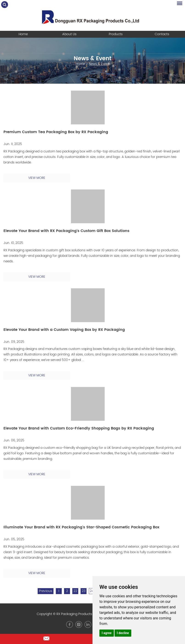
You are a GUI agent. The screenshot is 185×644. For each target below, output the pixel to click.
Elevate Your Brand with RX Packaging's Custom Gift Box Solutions (66, 231)
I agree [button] (107, 633)
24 (92, 591)
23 (84, 591)
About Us (69, 34)
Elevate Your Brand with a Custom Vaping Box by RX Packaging (64, 330)
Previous (46, 591)
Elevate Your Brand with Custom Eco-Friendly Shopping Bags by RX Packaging (79, 428)
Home (23, 34)
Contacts (162, 34)
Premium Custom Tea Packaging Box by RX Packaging (56, 132)
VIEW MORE (37, 178)
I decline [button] (123, 633)
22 (75, 591)
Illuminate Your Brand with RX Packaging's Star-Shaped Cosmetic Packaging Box (81, 527)
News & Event (92, 59)
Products (116, 34)
